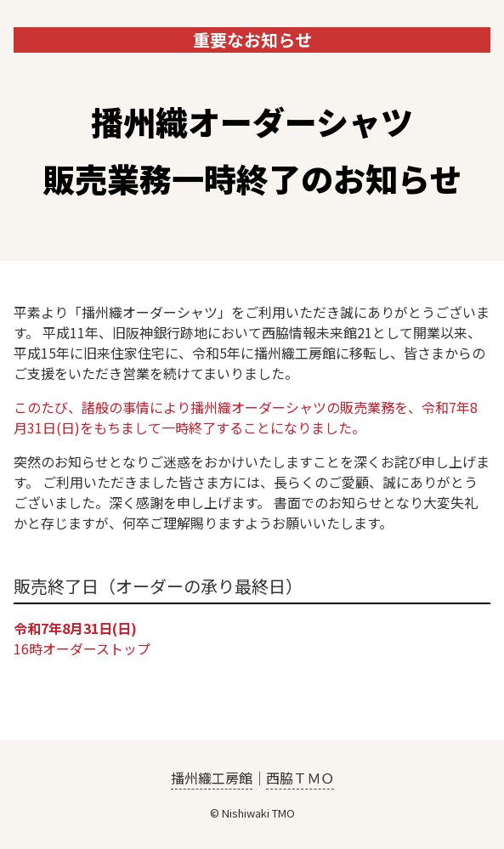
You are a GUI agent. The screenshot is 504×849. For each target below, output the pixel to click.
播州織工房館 (212, 778)
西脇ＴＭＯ (300, 778)
